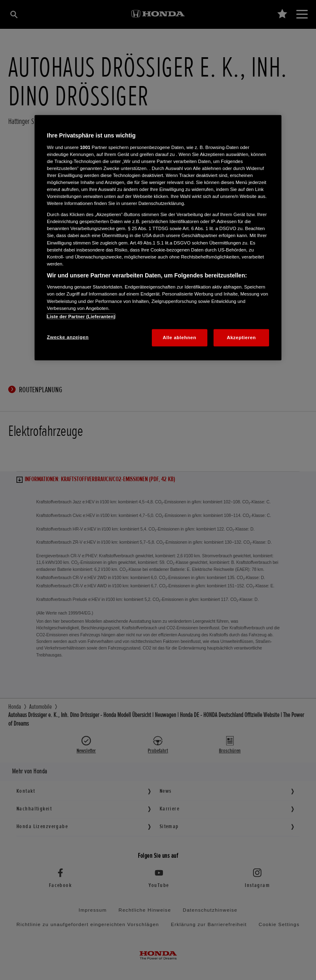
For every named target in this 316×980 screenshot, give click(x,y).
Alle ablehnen (180, 337)
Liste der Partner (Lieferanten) (81, 316)
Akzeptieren (241, 337)
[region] (158, 238)
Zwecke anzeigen (68, 337)
